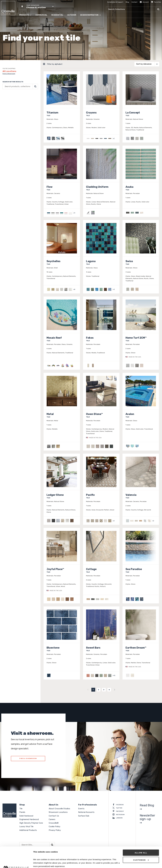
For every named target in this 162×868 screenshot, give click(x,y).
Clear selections (8, 105)
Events (81, 809)
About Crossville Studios (59, 809)
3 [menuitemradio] (104, 690)
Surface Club (84, 816)
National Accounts (86, 812)
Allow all (141, 832)
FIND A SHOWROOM (28, 758)
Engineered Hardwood (29, 819)
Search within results (13, 82)
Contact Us (54, 816)
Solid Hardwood (26, 816)
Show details (39, 863)
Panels (22, 812)
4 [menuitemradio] (109, 690)
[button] (37, 6)
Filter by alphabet (55, 64)
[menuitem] (88, 690)
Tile (21, 809)
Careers (52, 819)
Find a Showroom (9, 74)
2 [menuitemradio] (99, 690)
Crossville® (54, 823)
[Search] (158, 9)
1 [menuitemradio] (93, 690)
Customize (141, 839)
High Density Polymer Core (31, 823)
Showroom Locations (58, 812)
